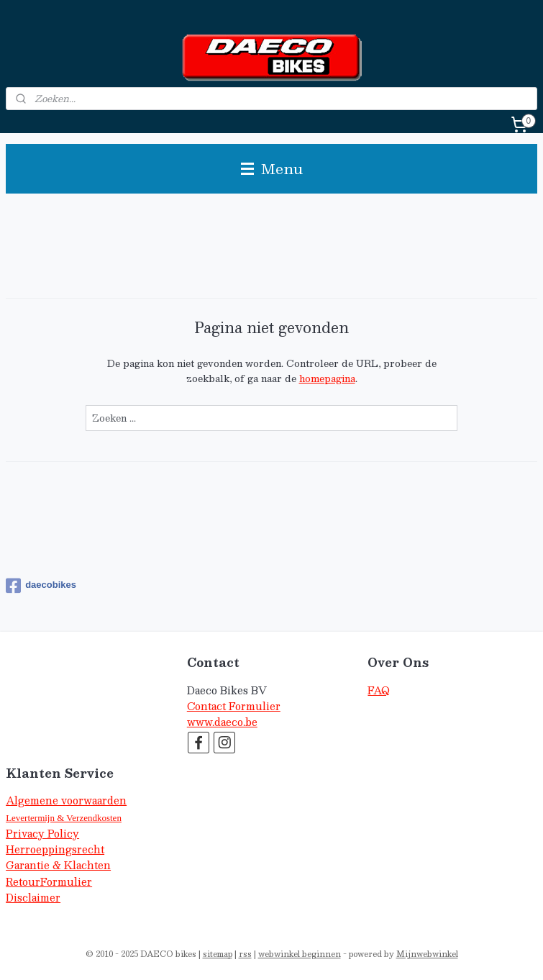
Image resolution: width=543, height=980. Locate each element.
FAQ (379, 690)
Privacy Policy (42, 834)
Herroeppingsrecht (55, 849)
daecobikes (41, 586)
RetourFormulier (49, 882)
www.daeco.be (222, 722)
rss (245, 954)
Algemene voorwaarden (66, 800)
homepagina (327, 378)
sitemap (218, 954)
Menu (272, 168)
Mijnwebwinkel (427, 954)
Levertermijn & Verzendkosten (64, 818)
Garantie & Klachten (58, 865)
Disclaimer (33, 898)
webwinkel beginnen (300, 954)
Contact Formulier (234, 706)
